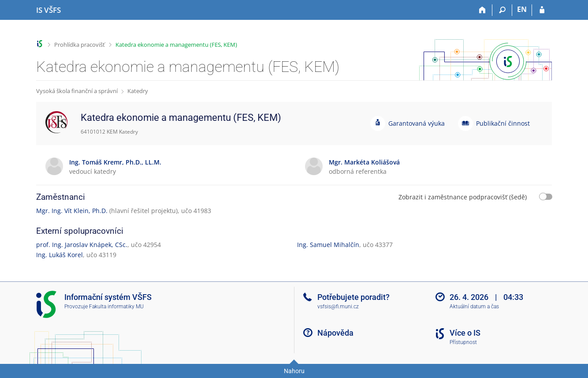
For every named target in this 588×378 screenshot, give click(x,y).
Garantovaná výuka (417, 123)
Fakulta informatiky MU (116, 307)
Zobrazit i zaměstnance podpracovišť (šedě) (463, 197)
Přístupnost (463, 342)
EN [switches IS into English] (522, 9)
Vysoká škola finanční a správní (77, 91)
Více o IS (465, 333)
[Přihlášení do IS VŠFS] (542, 10)
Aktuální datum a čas (474, 307)
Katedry (138, 91)
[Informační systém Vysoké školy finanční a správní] (48, 10)
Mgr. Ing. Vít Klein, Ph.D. (72, 211)
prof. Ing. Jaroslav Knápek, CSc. (82, 245)
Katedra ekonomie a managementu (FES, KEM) (176, 45)
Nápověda (335, 333)
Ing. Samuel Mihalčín (328, 245)
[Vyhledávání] (502, 10)
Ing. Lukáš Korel (60, 255)
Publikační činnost (503, 123)
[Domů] (482, 10)
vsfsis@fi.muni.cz (338, 307)
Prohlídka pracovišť (80, 45)
